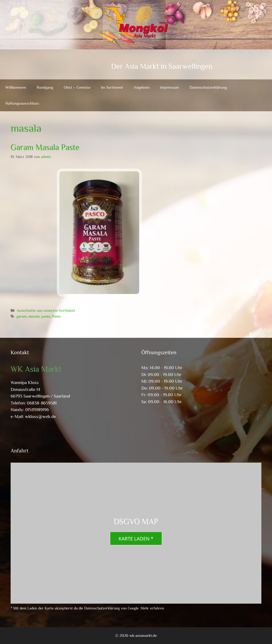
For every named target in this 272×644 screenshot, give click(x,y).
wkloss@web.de (40, 417)
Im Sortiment (112, 87)
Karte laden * (136, 539)
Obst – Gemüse (77, 87)
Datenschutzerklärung (208, 87)
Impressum (170, 87)
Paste (56, 316)
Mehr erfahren (152, 608)
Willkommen (16, 87)
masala (34, 316)
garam (22, 316)
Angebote (142, 87)
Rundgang (45, 87)
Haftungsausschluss (22, 103)
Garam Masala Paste (45, 147)
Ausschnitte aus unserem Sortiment (46, 310)
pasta (46, 316)
